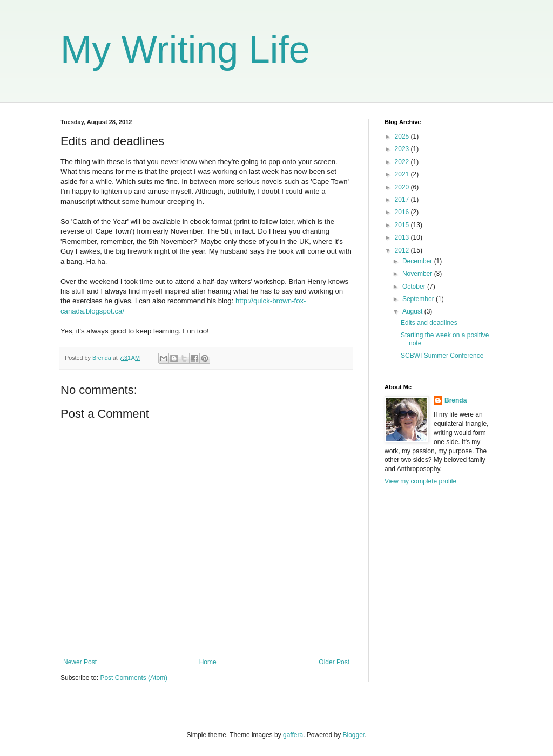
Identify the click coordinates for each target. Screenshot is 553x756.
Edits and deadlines (429, 323)
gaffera (293, 735)
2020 (403, 187)
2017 (403, 200)
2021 (403, 174)
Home (208, 662)
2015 (403, 225)
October (415, 287)
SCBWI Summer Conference (442, 356)
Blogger (354, 735)
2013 (403, 237)
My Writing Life (185, 50)
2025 (403, 137)
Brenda (456, 400)
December (418, 261)
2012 (403, 250)
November (418, 274)
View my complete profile (420, 481)
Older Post (334, 662)
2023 (403, 149)
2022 (403, 162)
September (419, 299)
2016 (403, 212)
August (413, 311)
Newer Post (80, 662)
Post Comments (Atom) (134, 678)
